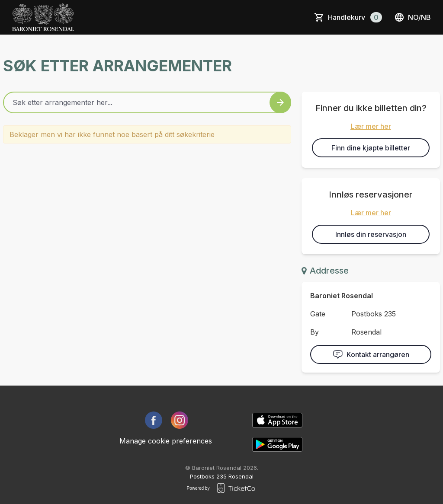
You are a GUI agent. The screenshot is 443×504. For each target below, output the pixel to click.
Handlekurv (355, 17)
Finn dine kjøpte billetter (371, 148)
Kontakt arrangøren (371, 354)
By (315, 332)
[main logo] (43, 17)
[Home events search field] (147, 102)
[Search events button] (280, 102)
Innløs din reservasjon (371, 234)
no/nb (413, 17)
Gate (318, 314)
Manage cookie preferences (166, 441)
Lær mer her (371, 126)
